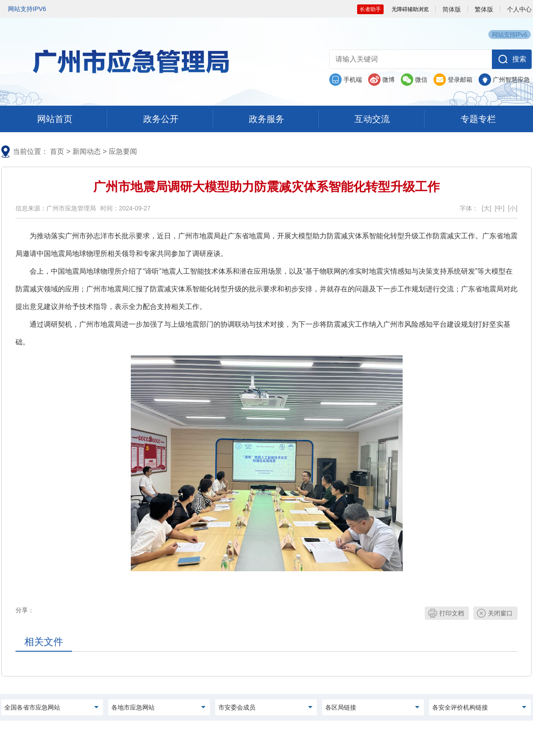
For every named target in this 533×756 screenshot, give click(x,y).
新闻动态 (87, 151)
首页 (57, 151)
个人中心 (519, 9)
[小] (513, 208)
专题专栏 (478, 119)
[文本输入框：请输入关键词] (409, 59)
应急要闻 (123, 151)
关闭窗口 (500, 613)
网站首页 (55, 119)
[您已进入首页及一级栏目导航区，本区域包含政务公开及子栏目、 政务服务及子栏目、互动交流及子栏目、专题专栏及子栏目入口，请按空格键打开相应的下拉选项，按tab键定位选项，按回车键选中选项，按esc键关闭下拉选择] (266, 120)
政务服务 (266, 119)
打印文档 (452, 613)
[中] (500, 208)
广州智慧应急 (511, 80)
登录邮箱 (460, 80)
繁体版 (484, 9)
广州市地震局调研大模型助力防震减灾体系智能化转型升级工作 (266, 187)
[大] (487, 208)
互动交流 (372, 119)
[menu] (55, 119)
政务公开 (161, 119)
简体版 (452, 9)
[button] (512, 59)
